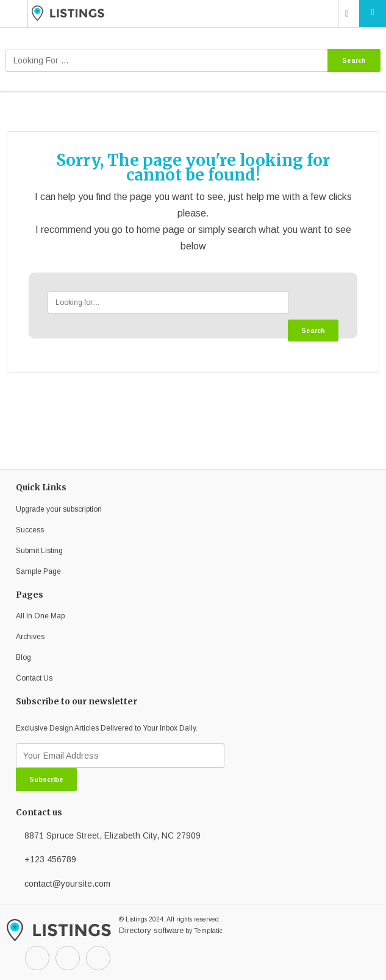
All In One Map (40, 616)
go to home (136, 230)
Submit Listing (39, 551)
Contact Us (34, 678)
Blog (23, 657)
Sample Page (38, 571)
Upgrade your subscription (59, 509)
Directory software (151, 930)
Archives (30, 637)
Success (30, 530)
